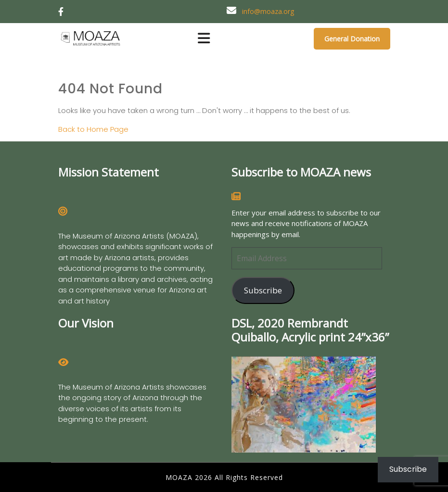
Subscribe (263, 290)
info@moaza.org (268, 11)
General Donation (352, 39)
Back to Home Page (93, 129)
